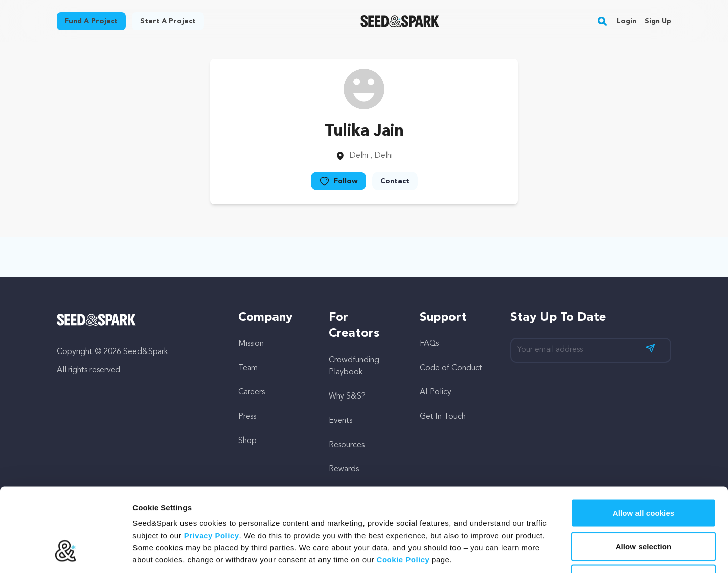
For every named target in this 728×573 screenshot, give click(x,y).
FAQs (429, 344)
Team (248, 368)
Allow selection (644, 474)
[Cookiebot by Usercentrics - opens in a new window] (65, 553)
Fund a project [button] (91, 21)
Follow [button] (338, 181)
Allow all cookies (644, 440)
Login (627, 21)
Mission (251, 344)
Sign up (658, 21)
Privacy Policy (212, 462)
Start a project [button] (168, 21)
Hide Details (643, 506)
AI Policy (436, 392)
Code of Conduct (451, 368)
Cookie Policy (403, 487)
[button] (602, 21)
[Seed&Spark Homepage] (400, 21)
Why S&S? (347, 396)
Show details (531, 553)
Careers (252, 392)
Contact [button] (395, 181)
